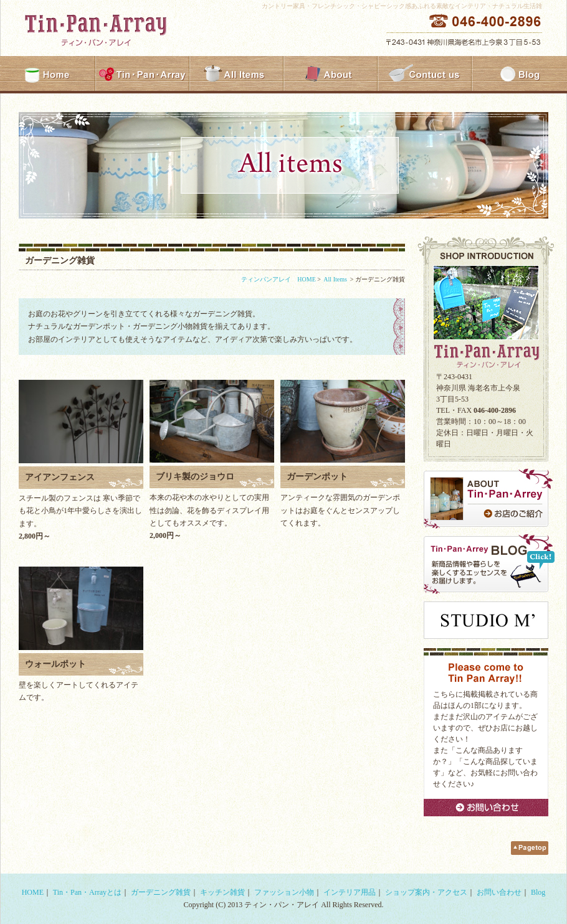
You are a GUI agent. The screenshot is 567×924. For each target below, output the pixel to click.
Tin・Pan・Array (142, 75)
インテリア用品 (350, 892)
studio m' (486, 620)
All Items (236, 75)
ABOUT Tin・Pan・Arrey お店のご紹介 (489, 499)
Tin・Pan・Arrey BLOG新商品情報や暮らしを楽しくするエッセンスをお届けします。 (489, 564)
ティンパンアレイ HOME (278, 279)
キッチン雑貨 (222, 892)
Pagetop (530, 848)
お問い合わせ (486, 808)
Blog (519, 75)
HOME (48, 75)
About (331, 75)
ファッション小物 (284, 892)
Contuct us (425, 75)
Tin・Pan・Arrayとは (87, 892)
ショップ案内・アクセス (426, 892)
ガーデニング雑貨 (161, 892)
